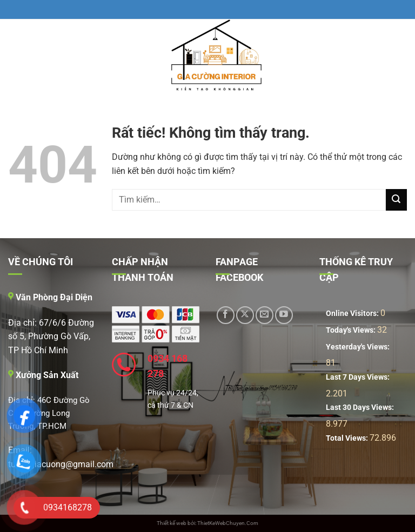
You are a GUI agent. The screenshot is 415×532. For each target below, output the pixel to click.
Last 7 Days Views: (359, 377)
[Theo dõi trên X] (245, 315)
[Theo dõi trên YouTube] (284, 315)
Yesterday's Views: (359, 347)
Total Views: (348, 438)
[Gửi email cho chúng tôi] (265, 315)
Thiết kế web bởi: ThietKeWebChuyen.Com (207, 523)
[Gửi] (396, 200)
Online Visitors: (353, 314)
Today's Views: (352, 330)
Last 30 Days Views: (361, 408)
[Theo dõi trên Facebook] (226, 315)
